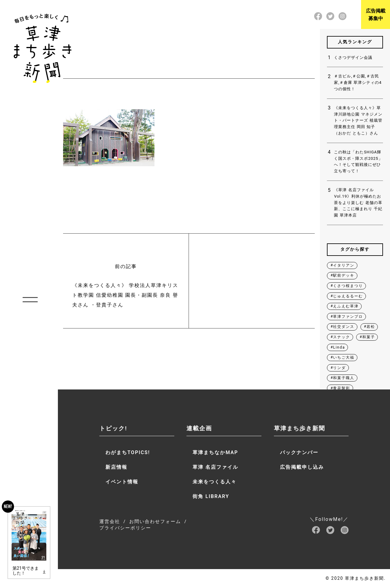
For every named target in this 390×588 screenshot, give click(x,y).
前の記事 (126, 287)
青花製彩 (342, 388)
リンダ (339, 368)
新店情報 (116, 467)
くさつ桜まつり (348, 286)
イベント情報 (122, 482)
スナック (342, 337)
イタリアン (344, 265)
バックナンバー (299, 452)
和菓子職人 (344, 378)
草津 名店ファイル (215, 467)
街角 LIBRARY (211, 496)
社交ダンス (344, 327)
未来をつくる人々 (214, 482)
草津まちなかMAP (215, 452)
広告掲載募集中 (376, 15)
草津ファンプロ (348, 317)
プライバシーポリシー (125, 528)
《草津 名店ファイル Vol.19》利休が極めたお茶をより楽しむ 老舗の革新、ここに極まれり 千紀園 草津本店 (358, 203)
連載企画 (199, 428)
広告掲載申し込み (302, 467)
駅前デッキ (344, 275)
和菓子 (369, 337)
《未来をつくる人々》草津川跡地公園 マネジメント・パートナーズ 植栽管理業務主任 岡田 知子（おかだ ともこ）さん (358, 120)
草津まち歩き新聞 (300, 428)
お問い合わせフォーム (155, 522)
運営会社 (110, 522)
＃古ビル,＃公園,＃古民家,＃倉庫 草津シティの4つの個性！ (358, 82)
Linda (339, 347)
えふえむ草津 (346, 306)
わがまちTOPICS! (128, 452)
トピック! (113, 428)
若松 (371, 327)
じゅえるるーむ (348, 296)
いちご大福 (344, 357)
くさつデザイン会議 (353, 57)
